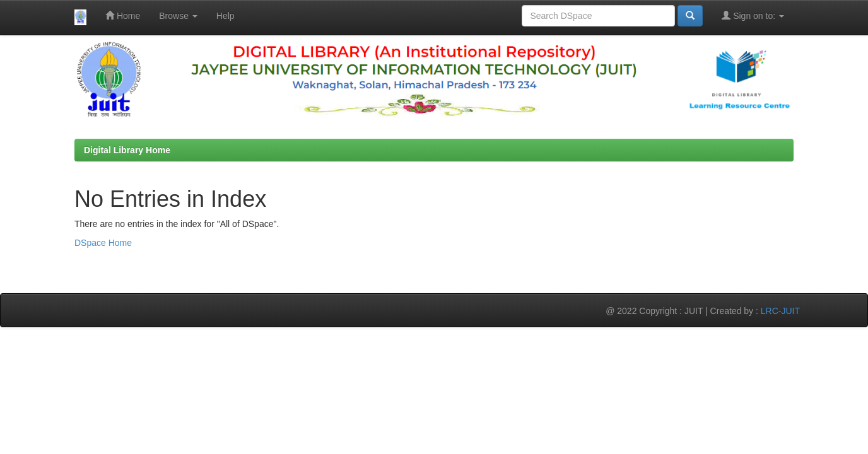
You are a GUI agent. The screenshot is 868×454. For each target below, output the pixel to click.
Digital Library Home (127, 150)
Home (123, 15)
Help (226, 16)
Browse (178, 16)
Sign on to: (753, 15)
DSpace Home (103, 243)
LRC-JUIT (780, 311)
